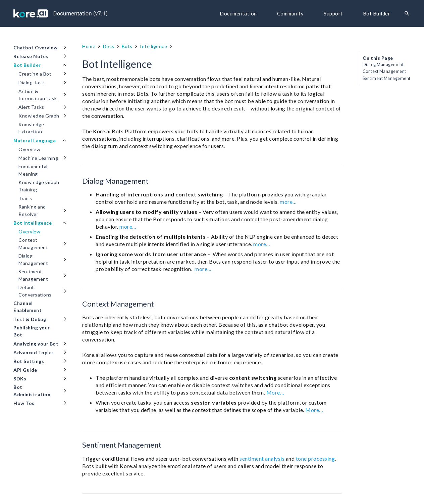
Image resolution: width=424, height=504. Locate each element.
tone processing (315, 459)
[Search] (407, 14)
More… (275, 392)
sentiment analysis (262, 459)
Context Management (384, 71)
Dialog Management (383, 65)
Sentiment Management (387, 78)
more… (288, 202)
